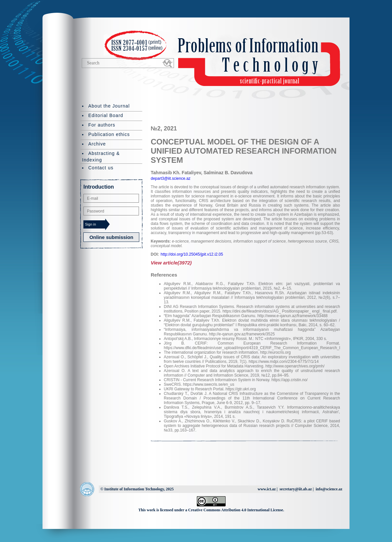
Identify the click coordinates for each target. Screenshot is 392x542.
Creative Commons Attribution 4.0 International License (236, 510)
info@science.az (329, 489)
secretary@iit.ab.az (296, 489)
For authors (102, 125)
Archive (97, 144)
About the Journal (109, 106)
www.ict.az (267, 489)
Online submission (111, 237)
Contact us (101, 168)
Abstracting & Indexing (101, 157)
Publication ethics (109, 134)
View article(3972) (171, 263)
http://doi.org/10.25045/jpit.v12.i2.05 (192, 254)
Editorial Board (106, 115)
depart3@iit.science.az (171, 178)
